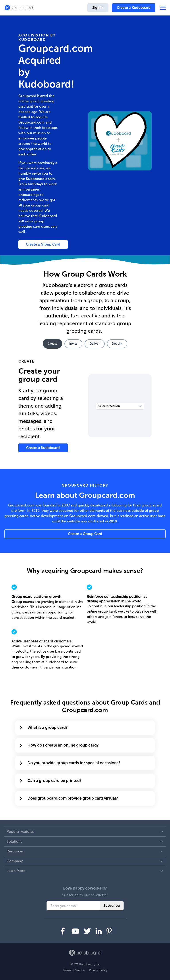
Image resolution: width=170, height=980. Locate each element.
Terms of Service (74, 970)
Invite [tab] (73, 344)
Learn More (16, 871)
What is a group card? (44, 728)
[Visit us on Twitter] (87, 931)
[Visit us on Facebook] (63, 931)
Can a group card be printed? (51, 781)
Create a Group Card (43, 244)
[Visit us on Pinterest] (109, 931)
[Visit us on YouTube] (75, 931)
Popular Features (20, 832)
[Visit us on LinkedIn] (99, 931)
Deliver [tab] (95, 344)
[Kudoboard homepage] (19, 8)
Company (15, 861)
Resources (15, 851)
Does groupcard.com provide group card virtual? (69, 798)
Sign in (98, 8)
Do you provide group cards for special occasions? (70, 763)
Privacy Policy (98, 970)
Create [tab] (52, 344)
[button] (163, 8)
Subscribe (112, 906)
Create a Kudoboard (134, 8)
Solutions (14, 842)
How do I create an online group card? (59, 745)
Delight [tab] (117, 344)
